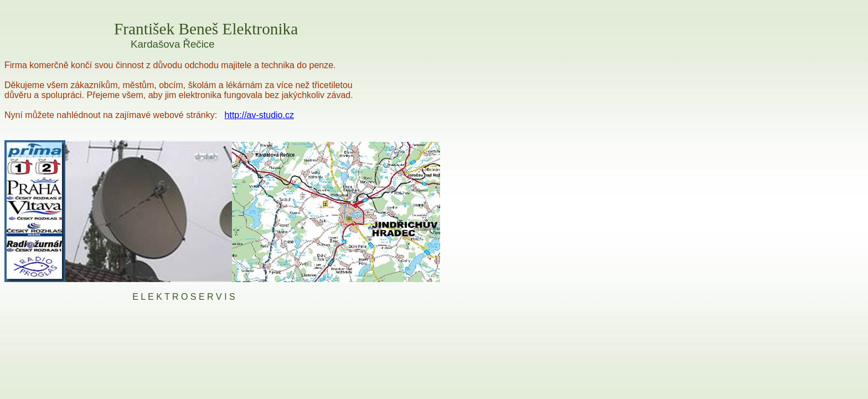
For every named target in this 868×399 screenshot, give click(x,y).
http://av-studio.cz (259, 115)
